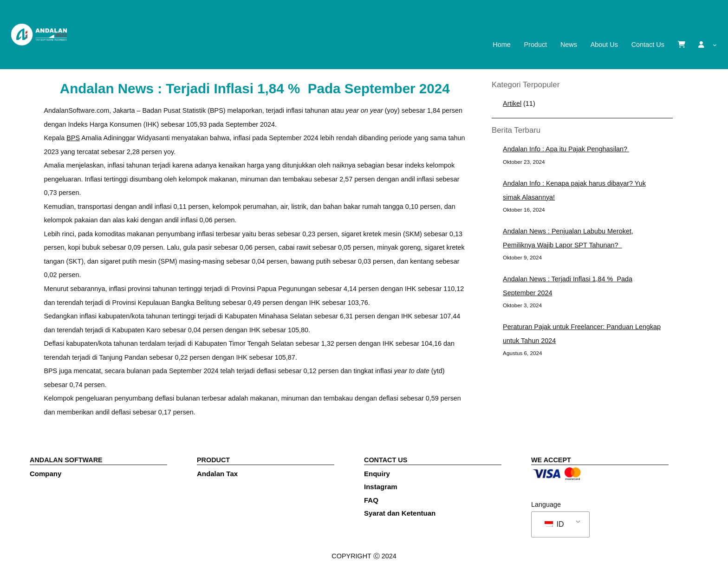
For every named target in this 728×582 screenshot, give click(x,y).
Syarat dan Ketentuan (400, 513)
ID (554, 524)
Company (45, 474)
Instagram (381, 487)
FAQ (371, 500)
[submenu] (715, 45)
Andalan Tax (217, 474)
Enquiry (377, 474)
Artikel (512, 103)
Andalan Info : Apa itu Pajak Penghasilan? (566, 149)
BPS (73, 138)
